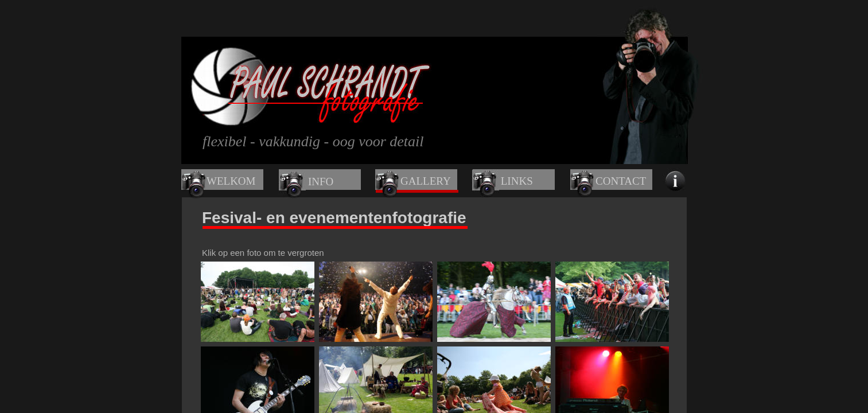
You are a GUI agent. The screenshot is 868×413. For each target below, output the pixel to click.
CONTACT (621, 181)
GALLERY (426, 181)
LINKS (517, 181)
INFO (321, 182)
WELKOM (231, 181)
